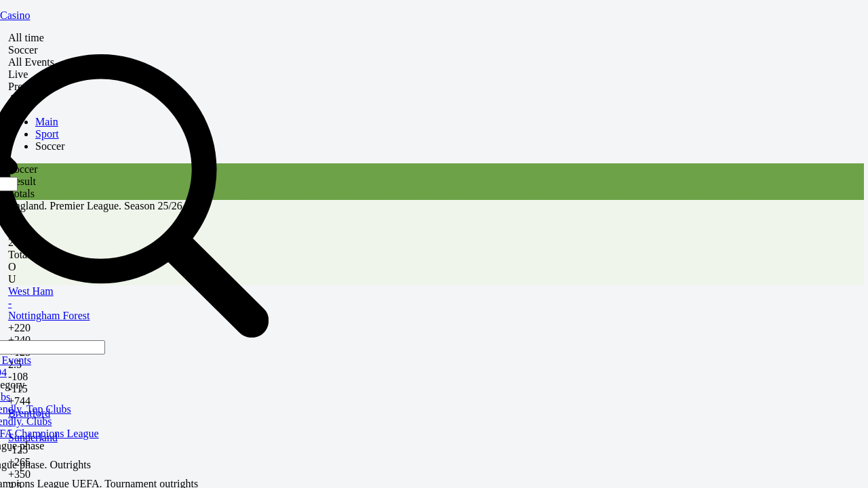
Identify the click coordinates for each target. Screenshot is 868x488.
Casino (15, 15)
